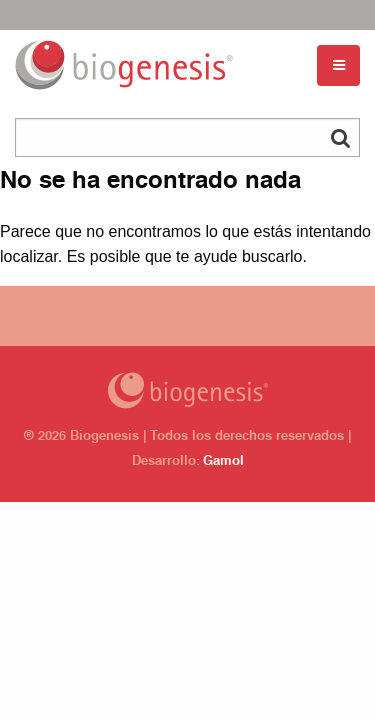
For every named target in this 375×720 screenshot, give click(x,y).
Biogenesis (187, 390)
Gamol (223, 462)
